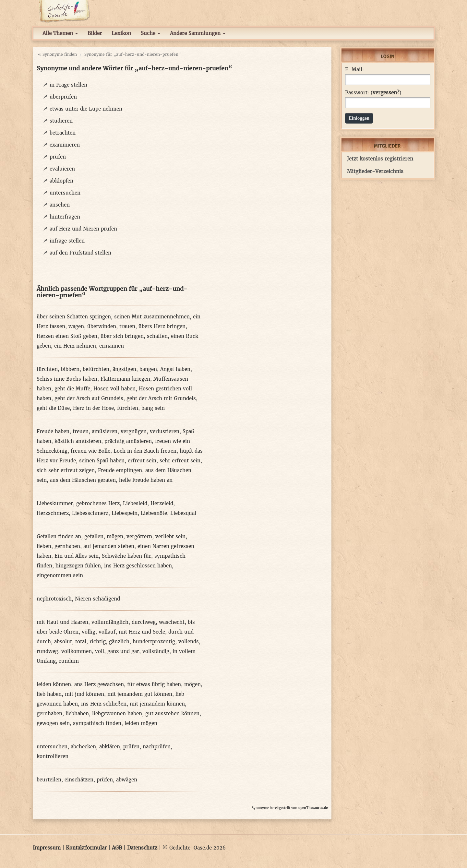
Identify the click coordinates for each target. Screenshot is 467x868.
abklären (110, 747)
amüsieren (105, 431)
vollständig (156, 651)
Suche (150, 33)
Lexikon (121, 33)
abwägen (127, 780)
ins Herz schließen (104, 704)
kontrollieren (53, 756)
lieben (44, 546)
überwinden (102, 326)
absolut (63, 642)
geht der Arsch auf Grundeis (89, 398)
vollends (189, 642)
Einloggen (359, 118)
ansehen (60, 205)
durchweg (144, 622)
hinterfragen (65, 217)
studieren (61, 121)
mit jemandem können (157, 704)
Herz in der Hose (93, 408)
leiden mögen (141, 723)
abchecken (83, 747)
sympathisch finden (97, 723)
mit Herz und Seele (142, 632)
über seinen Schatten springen (74, 317)
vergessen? (386, 93)
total (81, 642)
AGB (117, 848)
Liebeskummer (55, 503)
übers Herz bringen (162, 326)
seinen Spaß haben (102, 461)
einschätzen (79, 780)
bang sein (153, 408)
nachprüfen (157, 747)
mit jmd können (84, 694)
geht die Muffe (72, 389)
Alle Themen (60, 33)
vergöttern (139, 536)
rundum (69, 661)
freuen (81, 431)
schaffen (157, 336)
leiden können (54, 684)
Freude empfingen (120, 470)
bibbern (70, 369)
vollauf (107, 632)
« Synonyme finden (57, 54)
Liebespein (125, 513)
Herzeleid (162, 503)
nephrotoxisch (54, 599)
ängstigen (124, 369)
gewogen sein (53, 723)
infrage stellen (67, 241)
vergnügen (134, 431)
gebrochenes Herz (98, 503)
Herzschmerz (53, 513)
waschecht (172, 622)
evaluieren (62, 169)
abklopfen (61, 181)
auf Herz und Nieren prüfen (83, 229)
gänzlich (119, 642)
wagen (76, 326)
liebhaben (77, 713)
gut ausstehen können (172, 713)
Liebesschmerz (90, 513)
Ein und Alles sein (77, 556)
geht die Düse (53, 408)
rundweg (47, 651)
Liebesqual (183, 513)
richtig (98, 642)
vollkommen (77, 651)
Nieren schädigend (97, 599)
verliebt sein (170, 536)
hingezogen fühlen (78, 566)
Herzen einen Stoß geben (67, 336)
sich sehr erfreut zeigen (66, 470)
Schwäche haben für (126, 556)
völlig (89, 632)
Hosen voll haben (114, 389)
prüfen (58, 157)
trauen (127, 326)
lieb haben (49, 694)
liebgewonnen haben (117, 713)
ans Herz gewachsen (99, 684)
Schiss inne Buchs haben (67, 379)
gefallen (94, 536)
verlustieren (165, 431)
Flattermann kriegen (125, 379)
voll (100, 651)
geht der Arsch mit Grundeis (161, 398)
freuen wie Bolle (90, 451)
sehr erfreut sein (180, 461)
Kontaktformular (86, 848)
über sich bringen (122, 336)
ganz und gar (123, 651)
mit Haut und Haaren (62, 622)
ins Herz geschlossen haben (138, 566)
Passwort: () (373, 93)
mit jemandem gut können (140, 694)
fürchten (47, 369)
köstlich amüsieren (78, 441)
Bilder (95, 33)
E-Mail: (354, 70)
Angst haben (175, 369)
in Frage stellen (68, 85)
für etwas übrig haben (154, 684)
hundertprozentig (154, 642)
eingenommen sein (60, 575)
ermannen (112, 346)
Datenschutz (142, 848)
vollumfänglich (110, 622)
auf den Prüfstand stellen (80, 253)
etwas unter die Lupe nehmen (86, 109)
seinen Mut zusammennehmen (152, 317)
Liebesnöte (154, 513)
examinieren (65, 145)
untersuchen (65, 193)
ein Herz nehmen (75, 346)
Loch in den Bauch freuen (145, 451)
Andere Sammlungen (198, 33)
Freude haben (53, 431)
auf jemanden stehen (109, 546)
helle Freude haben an (146, 480)
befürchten (96, 369)
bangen (148, 369)
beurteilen (49, 780)
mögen (115, 536)
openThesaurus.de (313, 808)
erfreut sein (142, 461)
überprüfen (63, 97)
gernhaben (67, 546)
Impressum (47, 848)
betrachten (63, 133)
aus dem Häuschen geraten (83, 480)
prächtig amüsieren (128, 441)
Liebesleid (135, 503)
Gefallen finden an (59, 536)
